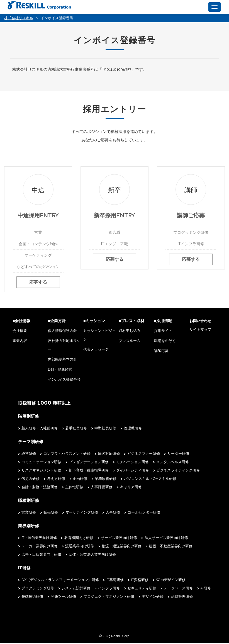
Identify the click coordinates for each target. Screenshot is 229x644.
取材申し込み (130, 333)
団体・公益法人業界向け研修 (92, 556)
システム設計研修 (76, 589)
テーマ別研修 (30, 444)
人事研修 (113, 514)
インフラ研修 (109, 589)
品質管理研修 (182, 598)
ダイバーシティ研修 (132, 472)
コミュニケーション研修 (41, 464)
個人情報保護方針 (62, 333)
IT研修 (24, 569)
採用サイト (163, 333)
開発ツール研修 (63, 598)
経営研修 (29, 455)
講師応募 (161, 353)
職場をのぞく (165, 343)
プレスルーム (130, 343)
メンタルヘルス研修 (173, 464)
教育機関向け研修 (79, 539)
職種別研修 (28, 502)
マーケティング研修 (82, 514)
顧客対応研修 (109, 455)
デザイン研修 (153, 598)
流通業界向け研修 (80, 547)
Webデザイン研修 (171, 581)
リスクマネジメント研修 (41, 472)
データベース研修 (178, 589)
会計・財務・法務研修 (40, 489)
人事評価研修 (102, 489)
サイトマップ (200, 332)
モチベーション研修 (132, 464)
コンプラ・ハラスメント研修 (67, 455)
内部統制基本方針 (62, 362)
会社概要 (20, 333)
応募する (38, 287)
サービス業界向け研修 (119, 539)
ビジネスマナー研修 (144, 455)
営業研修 (29, 514)
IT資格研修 (140, 581)
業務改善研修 (106, 481)
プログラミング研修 (38, 589)
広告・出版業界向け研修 (41, 556)
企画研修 (80, 481)
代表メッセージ (96, 352)
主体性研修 (74, 489)
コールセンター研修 (144, 514)
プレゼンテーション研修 (89, 464)
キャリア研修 (131, 489)
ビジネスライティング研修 (178, 472)
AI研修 (206, 589)
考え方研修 (56, 481)
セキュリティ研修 (142, 589)
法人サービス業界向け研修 (166, 539)
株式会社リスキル (19, 18)
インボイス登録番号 (64, 382)
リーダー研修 (178, 455)
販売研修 (51, 514)
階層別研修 (28, 419)
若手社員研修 (76, 430)
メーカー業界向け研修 (40, 547)
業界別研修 (28, 527)
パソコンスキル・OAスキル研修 (150, 481)
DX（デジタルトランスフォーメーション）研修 (60, 581)
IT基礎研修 (115, 581)
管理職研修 (133, 430)
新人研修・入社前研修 (40, 430)
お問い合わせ (200, 323)
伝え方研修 (31, 481)
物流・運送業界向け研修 (122, 547)
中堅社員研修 (105, 430)
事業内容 (20, 343)
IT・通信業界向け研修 (39, 539)
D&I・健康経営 (60, 372)
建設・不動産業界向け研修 (171, 547)
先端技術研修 (32, 598)
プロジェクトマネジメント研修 (109, 598)
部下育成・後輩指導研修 (89, 472)
